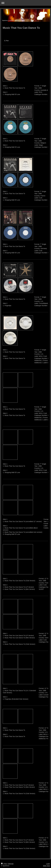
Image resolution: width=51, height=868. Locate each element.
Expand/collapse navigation (25, 3)
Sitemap (11, 864)
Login (48, 864)
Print (4, 864)
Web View (46, 866)
